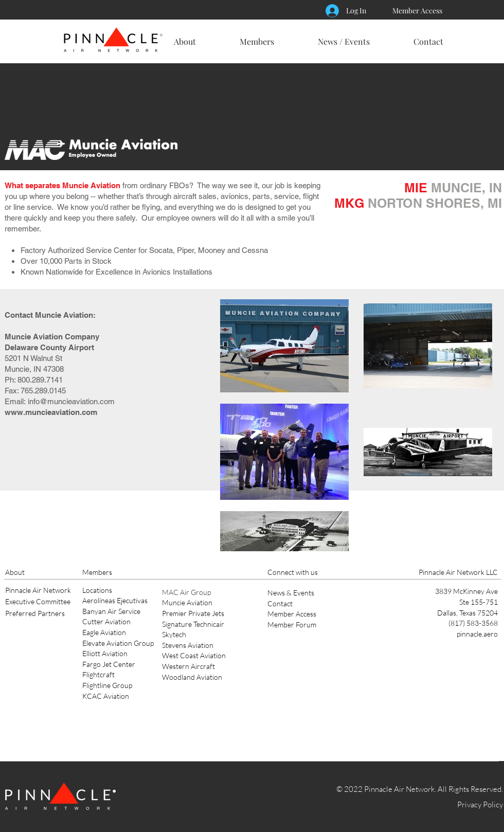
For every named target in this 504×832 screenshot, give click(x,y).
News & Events (291, 593)
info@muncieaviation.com (71, 401)
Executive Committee (38, 601)
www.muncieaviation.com (51, 412)
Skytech (174, 634)
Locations (97, 590)
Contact (280, 603)
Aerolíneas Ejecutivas (115, 600)
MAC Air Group (186, 592)
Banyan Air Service (111, 611)
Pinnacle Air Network (38, 590)
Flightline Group (107, 685)
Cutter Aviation (106, 621)
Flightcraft (98, 674)
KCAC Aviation (106, 696)
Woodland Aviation (192, 677)
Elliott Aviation (105, 653)
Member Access (292, 614)
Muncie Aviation (187, 602)
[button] (185, 37)
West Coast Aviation (194, 655)
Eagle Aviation (104, 632)
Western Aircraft (188, 666)
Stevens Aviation (188, 645)
